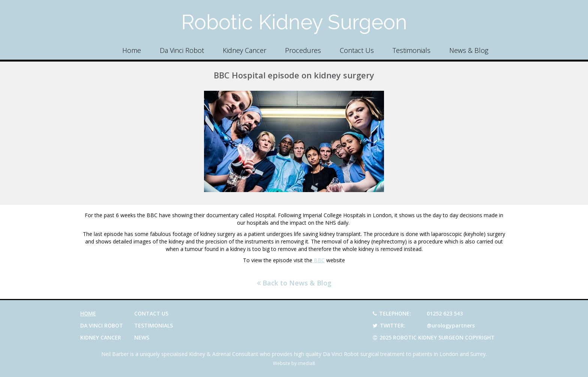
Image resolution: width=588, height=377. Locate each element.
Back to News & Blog (294, 283)
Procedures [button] (303, 50)
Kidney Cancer (244, 50)
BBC (319, 260)
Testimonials (412, 50)
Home (132, 50)
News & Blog (469, 50)
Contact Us (357, 50)
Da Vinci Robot (182, 50)
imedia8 (306, 363)
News (142, 337)
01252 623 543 (445, 313)
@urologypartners (451, 325)
